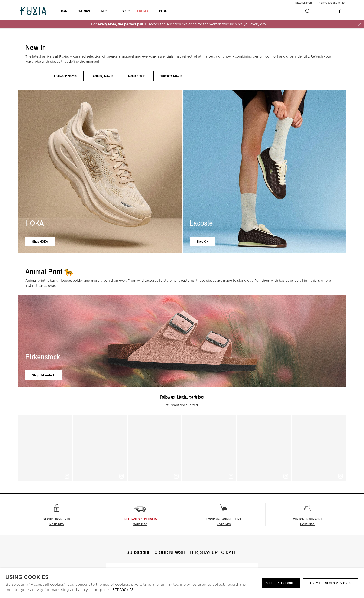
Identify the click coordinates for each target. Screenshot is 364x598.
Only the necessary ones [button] (331, 583)
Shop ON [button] (203, 241)
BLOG (163, 12)
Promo (143, 12)
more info (140, 524)
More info (57, 524)
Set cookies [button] (123, 590)
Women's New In (171, 76)
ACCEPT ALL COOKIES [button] (281, 583)
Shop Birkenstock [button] (43, 375)
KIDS (104, 12)
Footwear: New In (65, 76)
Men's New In (137, 76)
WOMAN (84, 12)
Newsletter (304, 3)
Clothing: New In (102, 76)
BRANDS (125, 12)
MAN (64, 12)
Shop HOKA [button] (40, 241)
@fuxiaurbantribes (190, 397)
